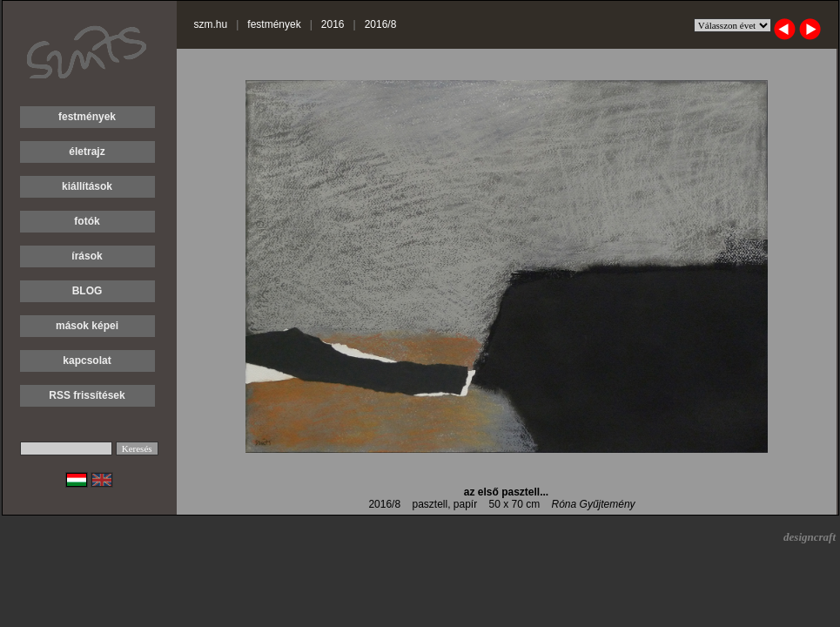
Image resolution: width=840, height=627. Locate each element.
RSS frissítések (87, 395)
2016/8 (381, 24)
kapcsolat (87, 361)
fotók (87, 221)
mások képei (87, 326)
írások (87, 256)
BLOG (87, 291)
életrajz (87, 152)
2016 (333, 24)
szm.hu (211, 24)
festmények (87, 117)
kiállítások (87, 186)
